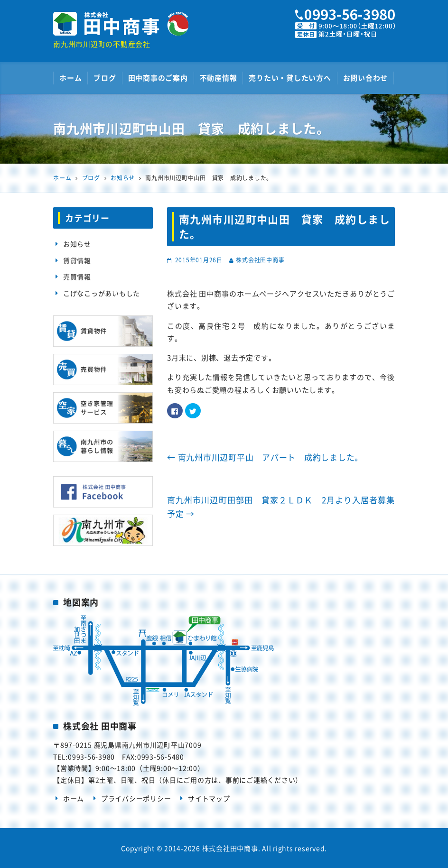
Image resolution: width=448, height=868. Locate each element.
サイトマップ (209, 798)
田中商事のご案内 (158, 78)
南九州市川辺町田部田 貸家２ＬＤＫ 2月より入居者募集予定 (281, 507)
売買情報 (77, 277)
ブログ (105, 78)
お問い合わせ (366, 78)
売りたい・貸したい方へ (290, 78)
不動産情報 (219, 78)
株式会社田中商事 (260, 260)
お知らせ (77, 244)
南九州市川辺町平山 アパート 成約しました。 (265, 457)
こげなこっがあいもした (102, 293)
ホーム (70, 78)
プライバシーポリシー (136, 798)
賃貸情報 (77, 260)
